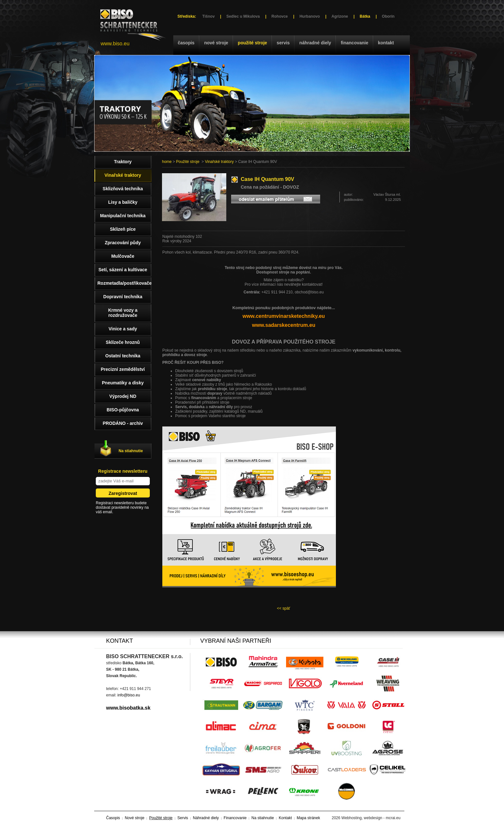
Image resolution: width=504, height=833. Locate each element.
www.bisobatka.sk (128, 708)
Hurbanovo (310, 16)
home (167, 162)
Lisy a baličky (123, 202)
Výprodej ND (123, 396)
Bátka (365, 16)
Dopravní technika (123, 297)
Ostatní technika (123, 356)
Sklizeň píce (123, 229)
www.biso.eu (115, 44)
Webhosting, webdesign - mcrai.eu (371, 818)
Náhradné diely (315, 43)
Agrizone (340, 16)
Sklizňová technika (123, 189)
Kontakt (386, 43)
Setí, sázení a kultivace (123, 270)
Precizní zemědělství (123, 369)
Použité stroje (252, 43)
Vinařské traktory (219, 162)
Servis (283, 43)
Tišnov (208, 16)
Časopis (186, 43)
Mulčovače (123, 256)
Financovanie (355, 43)
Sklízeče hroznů (123, 342)
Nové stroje (216, 43)
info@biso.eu (129, 695)
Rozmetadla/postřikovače (124, 283)
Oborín (388, 16)
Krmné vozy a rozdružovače (123, 313)
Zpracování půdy (123, 243)
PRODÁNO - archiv (123, 423)
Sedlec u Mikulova (243, 16)
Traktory (123, 162)
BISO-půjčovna (123, 410)
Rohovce (280, 16)
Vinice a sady (123, 329)
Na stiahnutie (131, 451)
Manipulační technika (123, 216)
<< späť (283, 608)
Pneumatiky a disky (123, 383)
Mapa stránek (308, 818)
